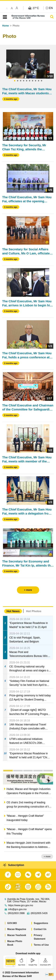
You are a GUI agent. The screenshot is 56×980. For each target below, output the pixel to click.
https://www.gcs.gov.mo (21, 905)
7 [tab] (33, 81)
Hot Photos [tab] (34, 611)
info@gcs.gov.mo (17, 909)
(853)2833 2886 (16, 913)
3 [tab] (21, 81)
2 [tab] (18, 81)
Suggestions (41, 923)
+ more (47, 856)
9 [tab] (39, 81)
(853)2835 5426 (39, 913)
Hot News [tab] (13, 611)
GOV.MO (12, 923)
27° (36, 8)
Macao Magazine (17, 929)
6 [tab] (30, 81)
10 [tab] (42, 81)
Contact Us (40, 929)
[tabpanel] (28, 64)
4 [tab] (24, 81)
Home (6, 26)
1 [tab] (15, 81)
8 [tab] (36, 81)
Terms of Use (41, 945)
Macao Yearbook (17, 935)
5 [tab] (27, 81)
